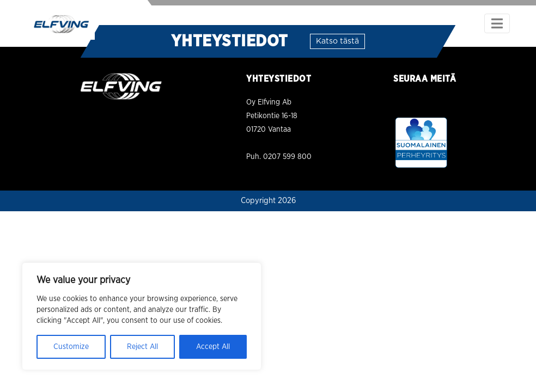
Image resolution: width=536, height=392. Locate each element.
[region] (142, 316)
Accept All (213, 347)
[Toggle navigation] (497, 23)
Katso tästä (337, 41)
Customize (71, 347)
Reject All (142, 347)
